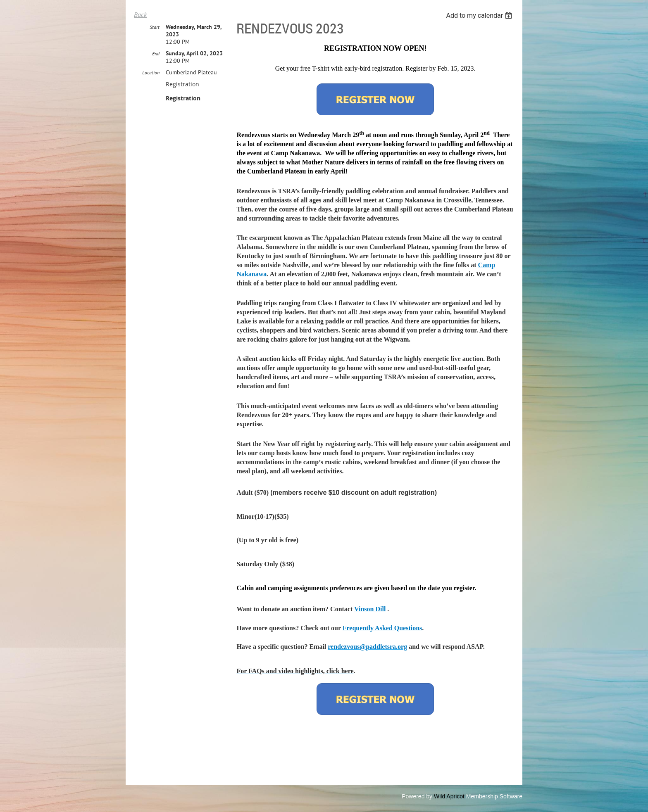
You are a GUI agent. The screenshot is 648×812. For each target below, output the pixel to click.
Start (155, 27)
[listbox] (480, 15)
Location (151, 72)
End (156, 53)
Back (140, 14)
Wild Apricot (449, 796)
